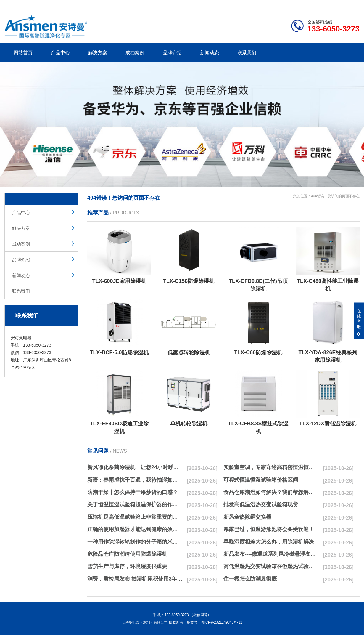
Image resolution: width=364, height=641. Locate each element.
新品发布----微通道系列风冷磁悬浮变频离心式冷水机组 (271, 554)
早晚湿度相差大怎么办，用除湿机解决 (269, 542)
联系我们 (247, 53)
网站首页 (23, 53)
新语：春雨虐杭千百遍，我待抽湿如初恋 (135, 480)
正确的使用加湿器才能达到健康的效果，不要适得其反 (135, 529)
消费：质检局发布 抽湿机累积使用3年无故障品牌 (135, 579)
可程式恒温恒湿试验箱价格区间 (261, 480)
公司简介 (270, 4)
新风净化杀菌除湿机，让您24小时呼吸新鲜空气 (135, 467)
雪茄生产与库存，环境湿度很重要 (127, 566)
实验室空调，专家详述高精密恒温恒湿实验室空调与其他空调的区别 (271, 467)
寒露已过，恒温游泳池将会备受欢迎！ (269, 529)
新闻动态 (210, 53)
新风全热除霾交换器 (247, 517)
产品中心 (60, 53)
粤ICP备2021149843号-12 (222, 622)
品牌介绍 (172, 53)
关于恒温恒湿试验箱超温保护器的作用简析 (135, 504)
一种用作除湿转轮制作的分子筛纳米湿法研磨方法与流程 (135, 542)
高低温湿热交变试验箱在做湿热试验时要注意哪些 (271, 566)
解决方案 (98, 53)
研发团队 (298, 4)
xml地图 (352, 4)
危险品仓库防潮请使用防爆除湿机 (127, 554)
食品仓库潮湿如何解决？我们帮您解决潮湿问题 (271, 492)
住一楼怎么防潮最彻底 (250, 579)
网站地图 (326, 4)
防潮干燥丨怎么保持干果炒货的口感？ (133, 492)
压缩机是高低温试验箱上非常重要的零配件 (135, 517)
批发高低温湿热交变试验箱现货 (261, 504)
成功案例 (135, 53)
